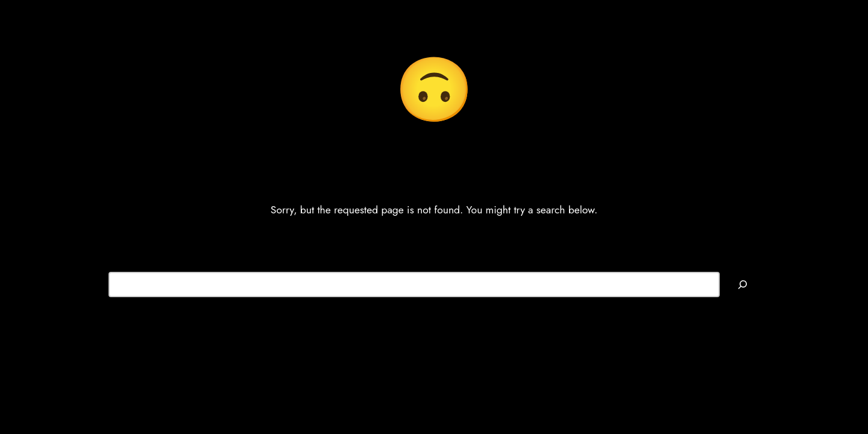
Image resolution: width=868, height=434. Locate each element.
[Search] (743, 285)
